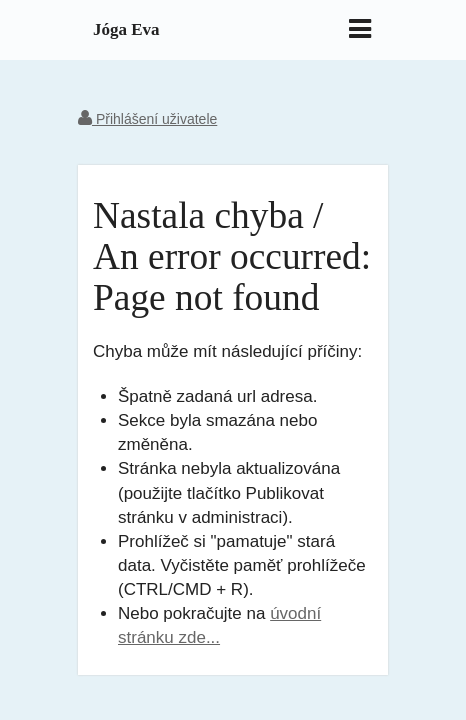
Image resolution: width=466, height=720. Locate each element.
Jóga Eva (126, 29)
